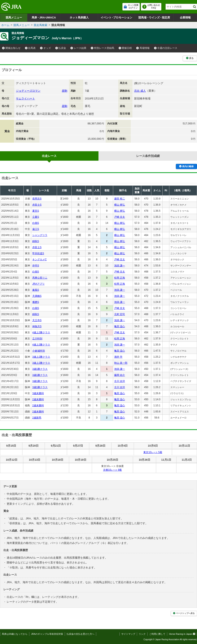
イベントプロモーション (116, 18)
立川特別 (37, 339)
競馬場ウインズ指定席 (154, 18)
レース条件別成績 (148, 156)
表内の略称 (186, 166)
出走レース (49, 156)
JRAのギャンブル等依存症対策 (47, 634)
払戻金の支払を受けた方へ (80, 634)
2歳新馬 (37, 418)
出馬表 (30, 48)
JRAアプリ (38, 284)
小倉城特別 (39, 351)
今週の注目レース (166, 48)
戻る (190, 58)
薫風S (36, 290)
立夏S (36, 217)
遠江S (36, 229)
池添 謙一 (120, 266)
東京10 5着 (153, 452)
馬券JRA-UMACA (44, 18)
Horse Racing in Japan (182, 634)
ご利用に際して (157, 634)
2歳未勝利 (38, 399)
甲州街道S (38, 253)
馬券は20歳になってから (15, 634)
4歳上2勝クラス (41, 332)
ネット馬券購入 (79, 18)
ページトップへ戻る (184, 613)
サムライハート (25, 98)
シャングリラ (40, 235)
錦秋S (36, 241)
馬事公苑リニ (40, 278)
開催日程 (125, 48)
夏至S (36, 211)
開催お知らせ (11, 48)
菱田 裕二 (120, 199)
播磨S (36, 302)
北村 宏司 (120, 314)
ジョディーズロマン (28, 91)
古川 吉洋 (120, 381)
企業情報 (185, 18)
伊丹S (36, 266)
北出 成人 (140, 91)
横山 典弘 (120, 205)
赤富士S (37, 205)
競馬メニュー (14, 18)
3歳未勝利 (38, 393)
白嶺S (36, 223)
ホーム (5, 25)
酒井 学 (118, 357)
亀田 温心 (120, 326)
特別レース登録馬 (102, 48)
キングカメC (40, 259)
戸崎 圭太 (120, 217)
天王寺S (37, 320)
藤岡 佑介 (120, 375)
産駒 (65, 91)
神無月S (37, 326)
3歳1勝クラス (40, 369)
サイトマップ (128, 634)
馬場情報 (143, 48)
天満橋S (37, 296)
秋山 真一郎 (121, 363)
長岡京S (37, 199)
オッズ (45, 48)
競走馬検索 (41, 25)
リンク (142, 634)
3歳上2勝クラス (41, 357)
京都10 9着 (112, 470)
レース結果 (78, 48)
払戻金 (61, 48)
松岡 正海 (120, 278)
